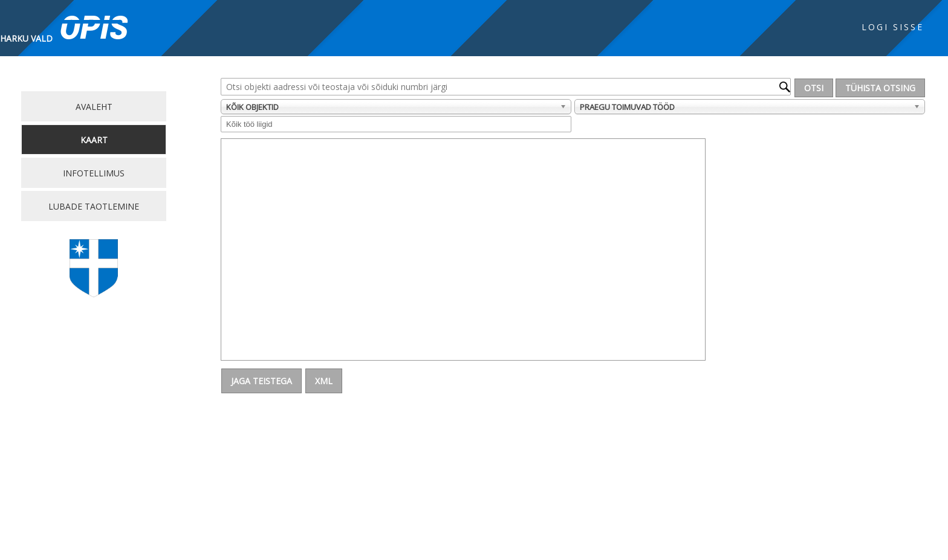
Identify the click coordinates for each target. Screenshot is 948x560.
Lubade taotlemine (94, 206)
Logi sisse (893, 27)
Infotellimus (94, 173)
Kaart (94, 140)
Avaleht (94, 107)
